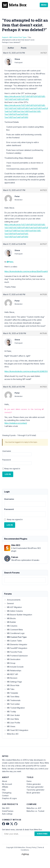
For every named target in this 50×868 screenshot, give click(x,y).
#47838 (43, 294)
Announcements (12, 600)
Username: (7, 451)
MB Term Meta (12, 697)
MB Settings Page (13, 682)
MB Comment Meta (13, 630)
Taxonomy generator (35, 790)
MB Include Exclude (14, 667)
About (5, 781)
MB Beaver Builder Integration (18, 615)
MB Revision (11, 678)
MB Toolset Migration (15, 708)
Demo (29, 781)
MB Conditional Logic (14, 633)
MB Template (11, 693)
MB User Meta (12, 719)
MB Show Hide (12, 685)
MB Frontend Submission (16, 656)
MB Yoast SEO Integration (16, 730)
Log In (8, 474)
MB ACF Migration (13, 607)
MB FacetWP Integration (16, 648)
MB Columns (11, 626)
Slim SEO (6, 808)
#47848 (43, 333)
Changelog (7, 793)
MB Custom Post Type (18, 37)
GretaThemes (8, 811)
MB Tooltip (10, 712)
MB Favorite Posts (13, 652)
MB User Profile (12, 723)
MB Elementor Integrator (16, 644)
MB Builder (10, 622)
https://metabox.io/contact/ (16, 423)
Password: (7, 460)
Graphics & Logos (9, 798)
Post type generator (35, 787)
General (9, 603)
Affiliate (5, 787)
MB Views (10, 726)
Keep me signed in (12, 469)
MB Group (10, 663)
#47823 (44, 190)
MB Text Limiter (12, 704)
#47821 (44, 53)
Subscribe (42, 834)
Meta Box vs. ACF (34, 808)
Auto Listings (7, 814)
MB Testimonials (12, 700)
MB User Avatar (12, 715)
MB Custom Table (13, 641)
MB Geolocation (12, 659)
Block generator (33, 793)
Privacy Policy (31, 847)
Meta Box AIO (11, 734)
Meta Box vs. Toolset (35, 811)
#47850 (43, 387)
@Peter (10, 262)
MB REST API (11, 674)
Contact (5, 796)
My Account (7, 784)
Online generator (34, 784)
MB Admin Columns (14, 611)
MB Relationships (13, 671)
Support (5, 37)
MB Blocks (10, 618)
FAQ (4, 790)
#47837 (43, 244)
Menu (44, 5)
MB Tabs (9, 689)
